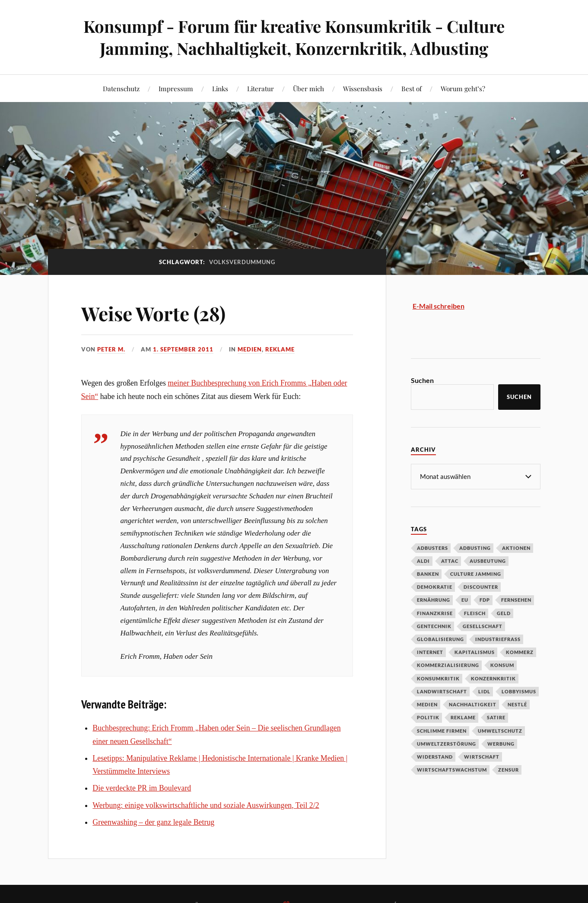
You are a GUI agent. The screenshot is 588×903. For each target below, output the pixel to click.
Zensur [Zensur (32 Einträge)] (509, 769)
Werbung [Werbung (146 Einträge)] (501, 743)
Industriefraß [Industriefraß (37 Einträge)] (498, 639)
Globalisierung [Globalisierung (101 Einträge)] (440, 639)
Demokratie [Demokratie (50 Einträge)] (435, 586)
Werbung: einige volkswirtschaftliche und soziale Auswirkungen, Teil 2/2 (206, 805)
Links (220, 88)
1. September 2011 (183, 349)
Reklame (280, 349)
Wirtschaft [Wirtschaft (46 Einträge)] (482, 756)
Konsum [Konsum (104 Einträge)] (502, 665)
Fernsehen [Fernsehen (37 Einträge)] (516, 599)
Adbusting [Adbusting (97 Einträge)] (475, 547)
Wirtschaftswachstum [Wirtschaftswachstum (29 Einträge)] (452, 769)
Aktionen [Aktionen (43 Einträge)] (516, 547)
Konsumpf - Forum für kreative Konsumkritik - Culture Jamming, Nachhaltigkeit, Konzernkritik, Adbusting (294, 37)
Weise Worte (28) (153, 313)
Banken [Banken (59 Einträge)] (428, 573)
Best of (412, 88)
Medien (250, 349)
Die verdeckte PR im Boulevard (142, 788)
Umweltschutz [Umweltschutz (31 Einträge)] (500, 730)
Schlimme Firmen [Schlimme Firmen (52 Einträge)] (442, 730)
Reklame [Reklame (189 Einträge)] (463, 717)
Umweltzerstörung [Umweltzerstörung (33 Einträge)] (447, 743)
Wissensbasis (363, 88)
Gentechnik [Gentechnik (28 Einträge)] (434, 626)
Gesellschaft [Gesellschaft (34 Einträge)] (483, 626)
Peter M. (111, 349)
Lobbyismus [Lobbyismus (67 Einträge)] (519, 691)
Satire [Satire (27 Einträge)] (496, 717)
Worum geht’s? (463, 88)
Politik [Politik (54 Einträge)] (428, 717)
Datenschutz (121, 88)
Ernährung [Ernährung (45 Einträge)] (434, 599)
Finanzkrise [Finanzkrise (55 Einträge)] (435, 613)
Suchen (422, 380)
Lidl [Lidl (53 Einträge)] (484, 691)
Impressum (176, 88)
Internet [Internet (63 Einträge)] (430, 652)
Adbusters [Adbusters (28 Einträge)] (432, 547)
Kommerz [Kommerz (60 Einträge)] (520, 652)
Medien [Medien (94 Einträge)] (427, 704)
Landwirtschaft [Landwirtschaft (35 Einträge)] (442, 691)
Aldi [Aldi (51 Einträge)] (423, 560)
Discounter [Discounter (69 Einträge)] (481, 586)
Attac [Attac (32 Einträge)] (450, 560)
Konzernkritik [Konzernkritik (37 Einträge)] (493, 678)
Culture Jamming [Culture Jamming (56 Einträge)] (476, 573)
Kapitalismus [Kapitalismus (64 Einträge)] (475, 652)
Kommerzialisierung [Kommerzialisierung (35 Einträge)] (448, 665)
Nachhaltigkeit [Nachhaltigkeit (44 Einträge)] (473, 704)
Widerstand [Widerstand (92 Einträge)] (435, 756)
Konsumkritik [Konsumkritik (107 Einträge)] (438, 678)
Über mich (308, 88)
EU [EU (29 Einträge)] (465, 599)
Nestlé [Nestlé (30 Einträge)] (517, 704)
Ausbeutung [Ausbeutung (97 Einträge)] (488, 560)
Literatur (261, 88)
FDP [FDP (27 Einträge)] (485, 599)
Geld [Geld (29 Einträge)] (504, 613)
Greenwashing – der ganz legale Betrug (153, 822)
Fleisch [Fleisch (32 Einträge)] (475, 613)
